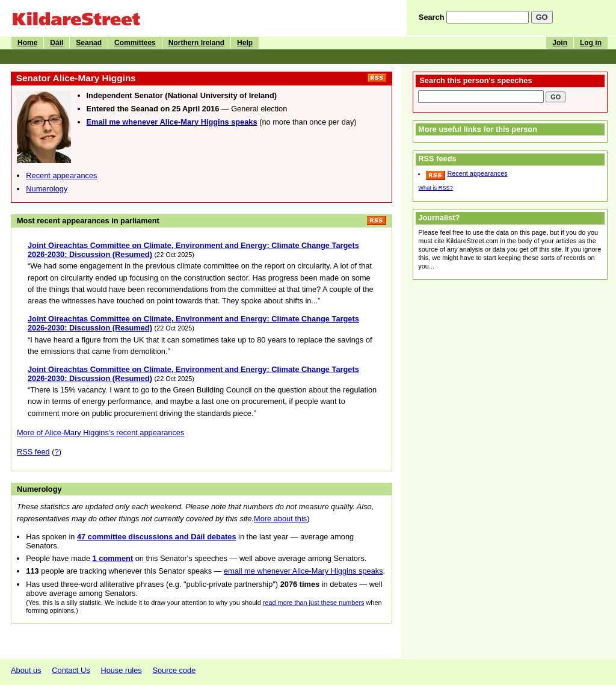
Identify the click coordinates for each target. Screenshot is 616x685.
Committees (135, 43)
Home (27, 43)
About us (26, 670)
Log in (591, 43)
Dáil (57, 43)
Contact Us (71, 670)
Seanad (89, 43)
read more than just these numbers (314, 603)
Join (560, 43)
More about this (280, 519)
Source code (174, 670)
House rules (121, 670)
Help (245, 43)
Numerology (47, 189)
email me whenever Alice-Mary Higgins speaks (303, 571)
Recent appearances (61, 175)
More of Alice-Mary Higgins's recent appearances (100, 432)
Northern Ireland (196, 43)
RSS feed (33, 452)
